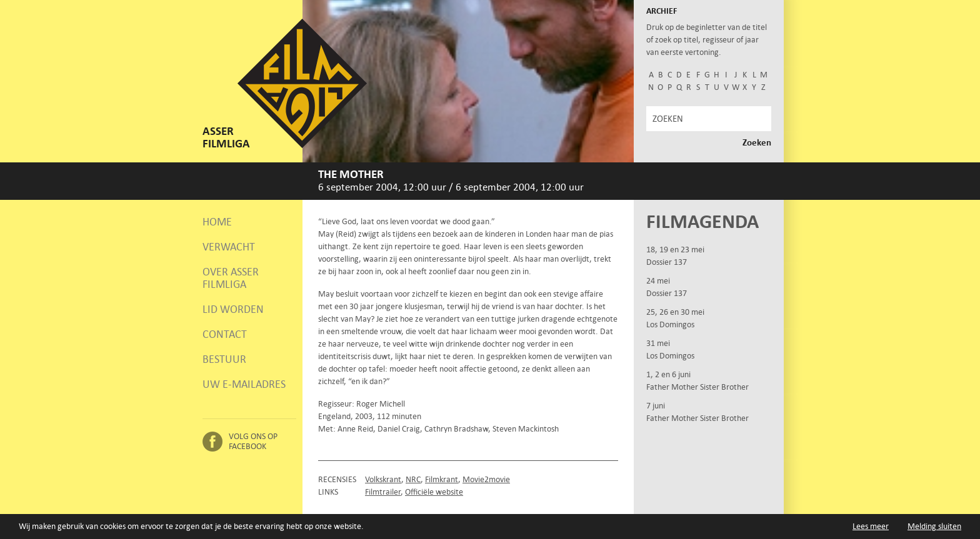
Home (217, 222)
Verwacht (229, 247)
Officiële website (434, 492)
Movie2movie (486, 479)
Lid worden (233, 309)
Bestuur (224, 359)
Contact (225, 334)
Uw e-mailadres (244, 384)
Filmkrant (442, 479)
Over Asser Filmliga (231, 278)
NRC (413, 479)
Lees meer (871, 526)
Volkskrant (383, 479)
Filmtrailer (383, 492)
